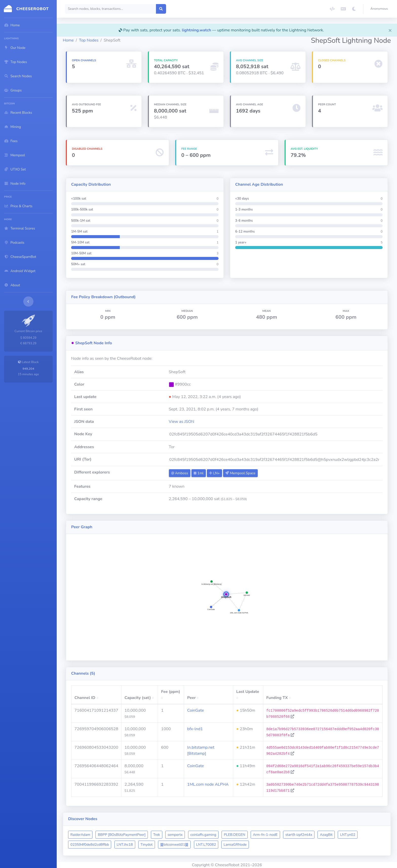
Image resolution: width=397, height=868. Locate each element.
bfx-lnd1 (195, 729)
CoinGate (195, 710)
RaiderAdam (80, 835)
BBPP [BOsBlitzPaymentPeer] (122, 835)
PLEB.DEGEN (234, 835)
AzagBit (326, 835)
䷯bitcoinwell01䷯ (174, 845)
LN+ (214, 473)
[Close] (390, 30)
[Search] (111, 9)
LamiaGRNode (235, 845)
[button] (380, 9)
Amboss (180, 473)
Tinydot (147, 845)
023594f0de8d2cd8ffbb (90, 845)
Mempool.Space (240, 473)
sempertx (175, 835)
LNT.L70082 (206, 845)
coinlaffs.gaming (203, 835)
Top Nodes (89, 40)
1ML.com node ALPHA (208, 784)
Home (68, 40)
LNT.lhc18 (125, 845)
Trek (157, 835)
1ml (199, 473)
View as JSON (182, 422)
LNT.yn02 (348, 835)
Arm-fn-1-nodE (265, 835)
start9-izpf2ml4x (299, 835)
